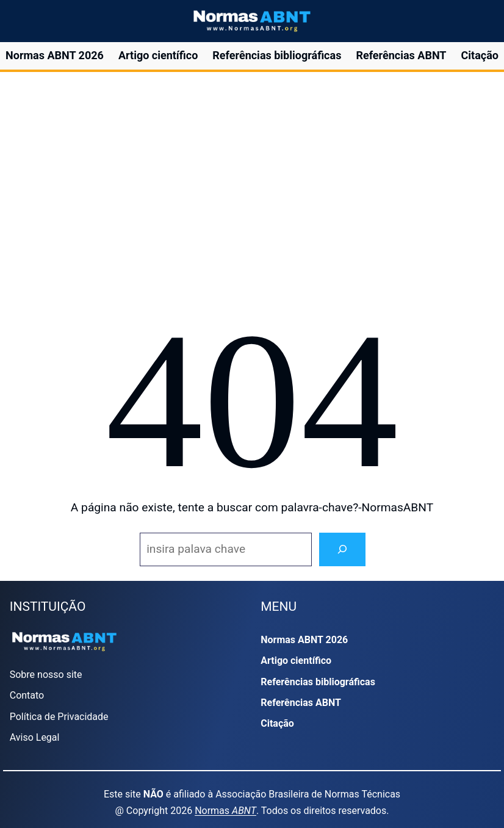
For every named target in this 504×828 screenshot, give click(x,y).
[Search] (342, 549)
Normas (225, 811)
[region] (252, 184)
